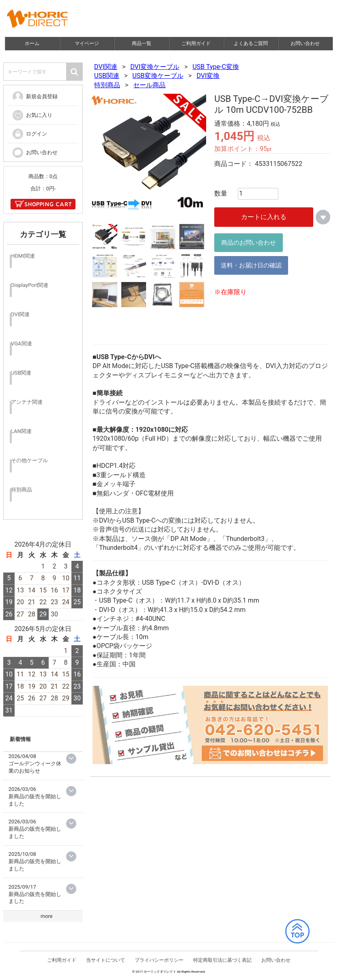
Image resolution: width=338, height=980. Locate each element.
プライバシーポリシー (159, 962)
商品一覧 (142, 43)
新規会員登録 (35, 96)
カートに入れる (264, 217)
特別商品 (107, 85)
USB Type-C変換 (216, 67)
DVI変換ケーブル (155, 67)
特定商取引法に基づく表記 (222, 962)
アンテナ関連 (27, 402)
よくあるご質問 (251, 43)
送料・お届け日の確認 (252, 265)
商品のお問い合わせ (249, 243)
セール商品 (150, 85)
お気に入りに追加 (323, 217)
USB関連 (107, 76)
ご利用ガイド (196, 43)
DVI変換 (208, 76)
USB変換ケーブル (158, 76)
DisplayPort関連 (30, 285)
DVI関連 (106, 67)
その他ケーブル (29, 460)
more (47, 916)
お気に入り (32, 115)
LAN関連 (21, 431)
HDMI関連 (23, 256)
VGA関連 (22, 344)
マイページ (87, 43)
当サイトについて (106, 962)
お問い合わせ (306, 43)
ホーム (32, 43)
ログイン (29, 134)
